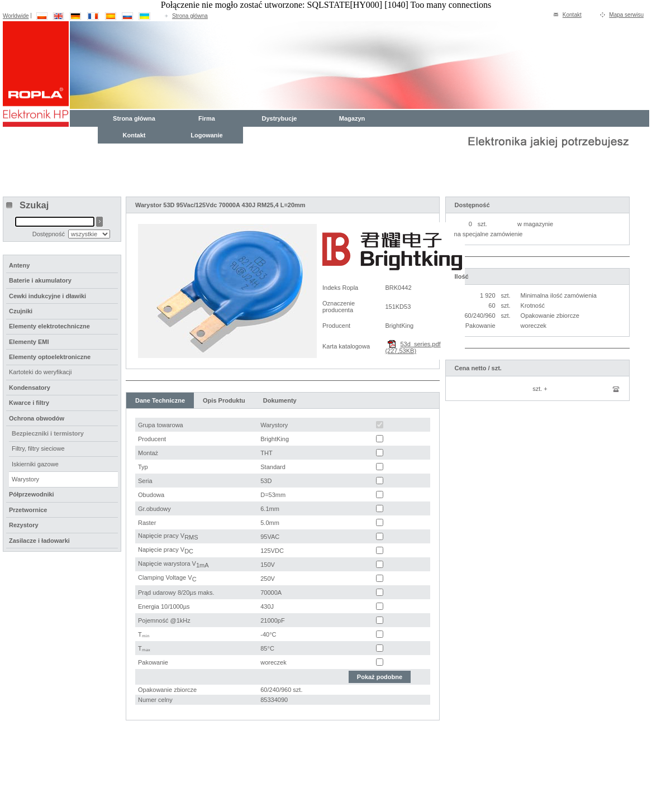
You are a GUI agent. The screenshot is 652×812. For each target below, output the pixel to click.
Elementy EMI (29, 342)
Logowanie (206, 135)
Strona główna (190, 16)
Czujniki (21, 311)
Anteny (19, 265)
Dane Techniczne (160, 400)
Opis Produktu (224, 400)
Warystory (25, 479)
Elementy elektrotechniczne (49, 326)
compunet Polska (50, 797)
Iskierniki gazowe (35, 464)
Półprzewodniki (32, 494)
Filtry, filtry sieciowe (38, 448)
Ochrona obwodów (37, 418)
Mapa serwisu (626, 15)
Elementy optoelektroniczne (50, 357)
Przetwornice (28, 510)
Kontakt (572, 15)
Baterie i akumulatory (40, 280)
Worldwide (16, 16)
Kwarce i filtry (29, 403)
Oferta (101, 766)
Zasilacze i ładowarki (39, 541)
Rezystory (24, 525)
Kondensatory (30, 388)
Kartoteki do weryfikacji (41, 372)
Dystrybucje (280, 118)
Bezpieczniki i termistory (48, 433)
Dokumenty (280, 400)
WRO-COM (120, 797)
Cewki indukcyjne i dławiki (47, 296)
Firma (207, 118)
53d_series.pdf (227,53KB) (413, 347)
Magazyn (352, 118)
